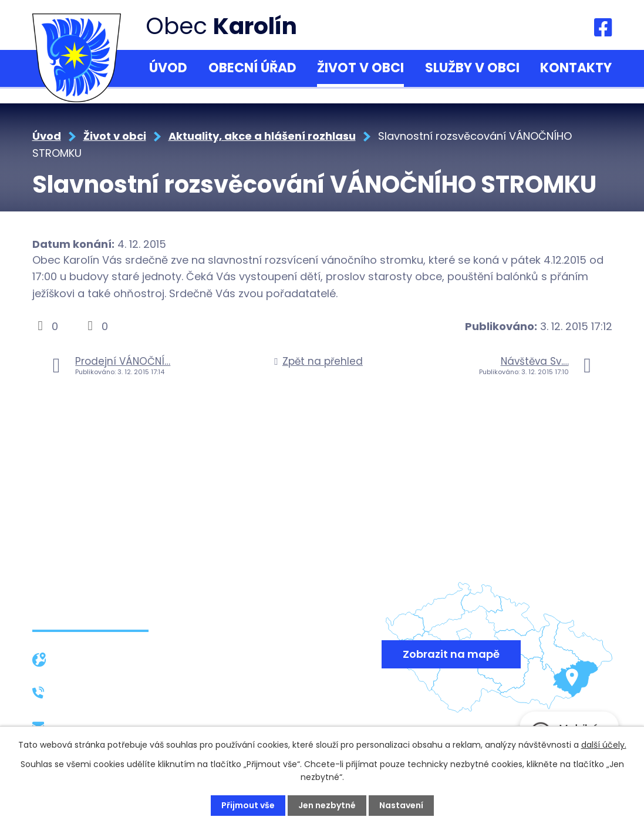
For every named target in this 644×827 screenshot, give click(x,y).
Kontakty (576, 68)
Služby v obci (472, 68)
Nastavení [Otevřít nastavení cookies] (401, 805)
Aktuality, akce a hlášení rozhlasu (262, 136)
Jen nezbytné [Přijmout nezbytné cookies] (327, 805)
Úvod (168, 68)
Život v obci (360, 68)
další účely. (604, 745)
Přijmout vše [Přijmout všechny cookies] (248, 805)
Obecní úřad (252, 68)
